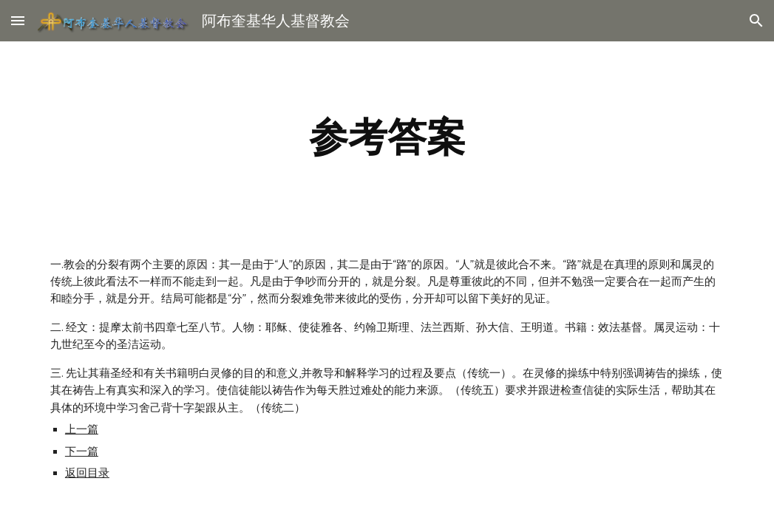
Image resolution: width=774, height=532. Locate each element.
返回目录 (87, 473)
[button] (18, 20)
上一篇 (82, 429)
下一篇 (82, 451)
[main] (387, 137)
